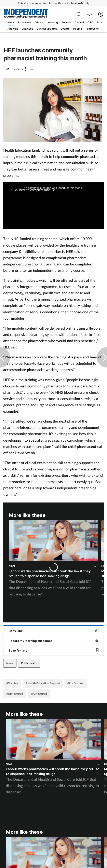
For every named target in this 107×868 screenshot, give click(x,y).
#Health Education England (43, 683)
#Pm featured (76, 683)
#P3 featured (39, 694)
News (10, 663)
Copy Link (53, 631)
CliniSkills (28, 252)
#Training (12, 683)
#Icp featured (15, 694)
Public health (29, 663)
